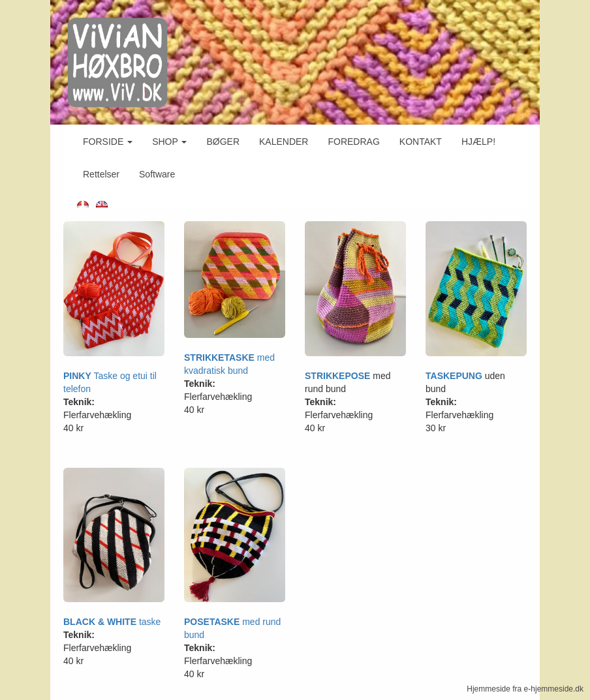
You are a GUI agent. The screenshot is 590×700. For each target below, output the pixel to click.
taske (150, 622)
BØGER (223, 142)
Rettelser (101, 174)
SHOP (169, 142)
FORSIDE (108, 142)
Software (157, 174)
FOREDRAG (353, 142)
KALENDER (284, 142)
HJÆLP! (478, 142)
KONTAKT (421, 142)
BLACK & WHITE (101, 622)
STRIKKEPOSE (337, 376)
